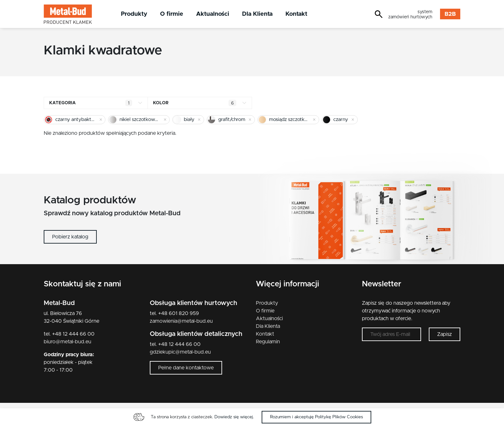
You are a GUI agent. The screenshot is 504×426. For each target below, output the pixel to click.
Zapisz (445, 334)
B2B (450, 14)
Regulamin (268, 342)
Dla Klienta (257, 14)
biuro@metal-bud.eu (67, 342)
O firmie (172, 14)
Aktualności (213, 14)
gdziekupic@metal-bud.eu (180, 352)
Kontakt (296, 14)
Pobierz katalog (70, 237)
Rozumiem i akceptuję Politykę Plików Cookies (316, 417)
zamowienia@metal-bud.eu (181, 321)
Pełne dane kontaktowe (186, 368)
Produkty (134, 14)
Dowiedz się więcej (234, 417)
